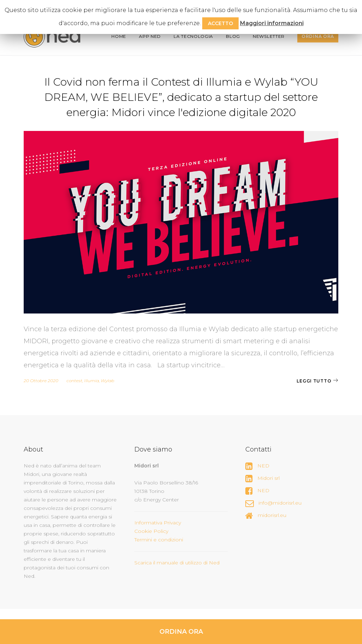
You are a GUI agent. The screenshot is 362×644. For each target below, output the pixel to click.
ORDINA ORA (181, 632)
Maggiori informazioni (272, 23)
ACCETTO (220, 23)
